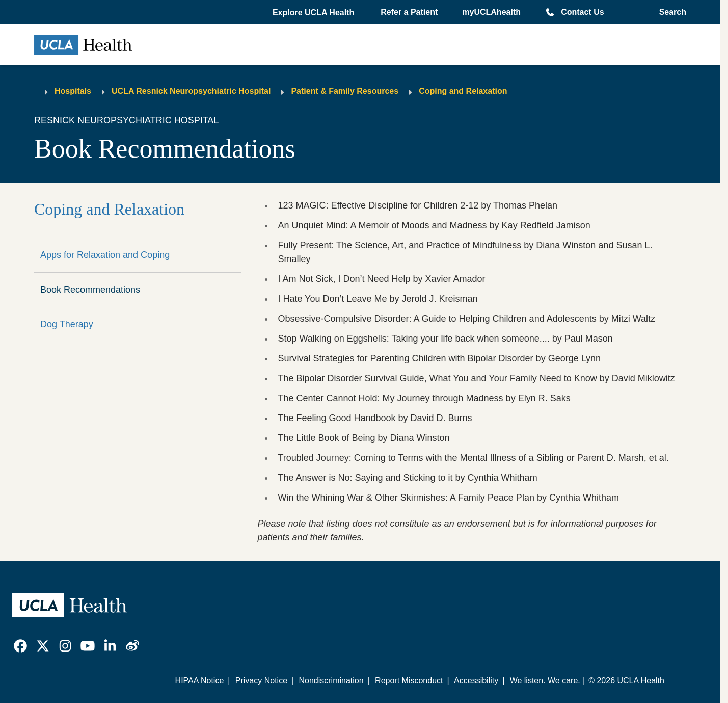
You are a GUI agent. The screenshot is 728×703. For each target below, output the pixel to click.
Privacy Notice (261, 680)
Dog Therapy (67, 324)
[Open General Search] (670, 12)
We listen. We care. (545, 680)
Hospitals (73, 91)
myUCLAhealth (491, 12)
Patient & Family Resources (345, 91)
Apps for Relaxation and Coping (105, 255)
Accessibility (476, 680)
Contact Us (582, 12)
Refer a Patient (409, 12)
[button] (314, 13)
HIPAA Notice (200, 680)
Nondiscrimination (331, 680)
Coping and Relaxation (463, 91)
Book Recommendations (90, 290)
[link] (20, 646)
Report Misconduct (409, 680)
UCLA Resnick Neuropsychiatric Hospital (191, 91)
